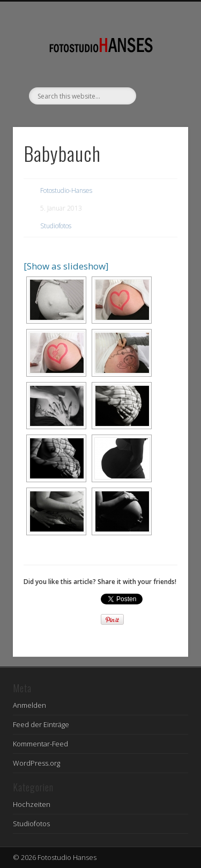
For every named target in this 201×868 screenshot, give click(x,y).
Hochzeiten (32, 804)
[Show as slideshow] (66, 266)
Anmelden (29, 705)
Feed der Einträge (41, 724)
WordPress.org (36, 763)
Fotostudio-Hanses (66, 190)
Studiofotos (56, 226)
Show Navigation (162, 96)
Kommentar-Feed (40, 744)
